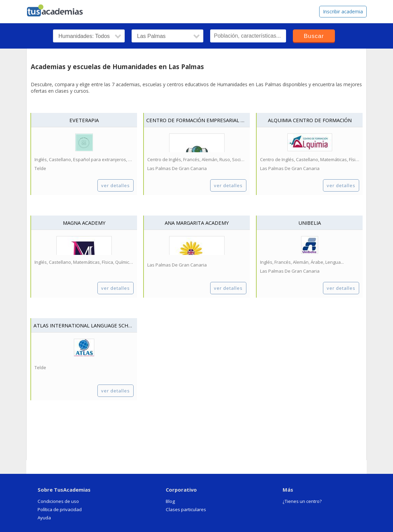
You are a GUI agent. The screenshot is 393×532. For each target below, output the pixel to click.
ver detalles (116, 185)
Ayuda (44, 518)
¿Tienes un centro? (302, 501)
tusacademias (59, 9)
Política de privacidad (60, 509)
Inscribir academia (343, 11)
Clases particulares (186, 509)
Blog (170, 501)
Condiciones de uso (58, 501)
